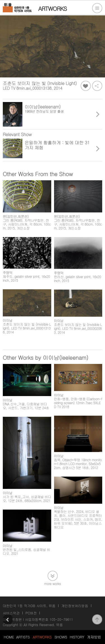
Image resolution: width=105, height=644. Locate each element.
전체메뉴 (97, 8)
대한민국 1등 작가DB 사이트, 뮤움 (29, 606)
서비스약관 (11, 613)
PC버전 (31, 613)
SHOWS (61, 637)
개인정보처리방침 (75, 606)
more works (53, 583)
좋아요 (86, 86)
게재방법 (94, 637)
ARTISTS (23, 637)
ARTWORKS (42, 637)
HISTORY (77, 637)
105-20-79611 (61, 619)
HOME (9, 637)
